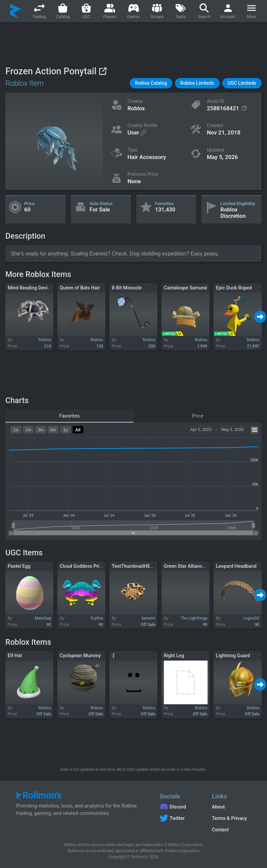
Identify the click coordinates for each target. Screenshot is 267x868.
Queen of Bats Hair (80, 288)
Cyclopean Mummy (80, 656)
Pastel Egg (19, 566)
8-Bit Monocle (127, 288)
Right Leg (174, 656)
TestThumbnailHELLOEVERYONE (147, 566)
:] (113, 656)
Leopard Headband (236, 566)
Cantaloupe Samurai (186, 288)
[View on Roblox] (103, 71)
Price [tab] (197, 416)
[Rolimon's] (16, 11)
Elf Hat (15, 656)
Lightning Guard (233, 656)
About (218, 807)
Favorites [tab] (69, 416)
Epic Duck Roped (234, 288)
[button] (151, 83)
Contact (220, 830)
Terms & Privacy (229, 818)
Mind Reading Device (30, 288)
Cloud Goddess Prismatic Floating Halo (102, 566)
